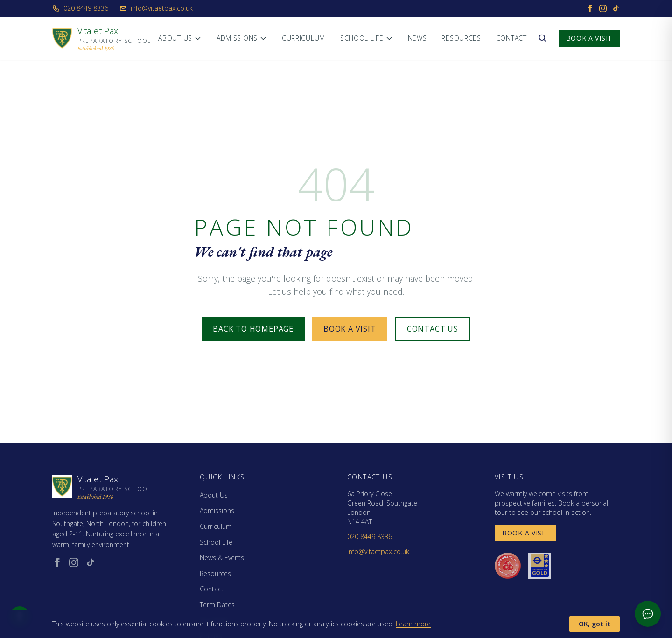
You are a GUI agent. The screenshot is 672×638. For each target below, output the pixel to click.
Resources (461, 38)
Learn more (413, 624)
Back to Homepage (253, 329)
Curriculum (304, 38)
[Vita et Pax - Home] (101, 38)
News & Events (222, 558)
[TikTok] (616, 8)
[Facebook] (590, 8)
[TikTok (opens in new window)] (91, 562)
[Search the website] (543, 38)
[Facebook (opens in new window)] (57, 562)
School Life (367, 38)
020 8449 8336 (80, 8)
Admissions (242, 38)
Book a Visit (589, 38)
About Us (180, 38)
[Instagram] (603, 8)
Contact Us (433, 329)
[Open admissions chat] (648, 614)
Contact (511, 38)
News (417, 38)
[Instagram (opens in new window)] (74, 562)
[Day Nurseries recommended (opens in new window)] (508, 566)
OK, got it (595, 624)
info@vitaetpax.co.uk (156, 8)
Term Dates (217, 605)
